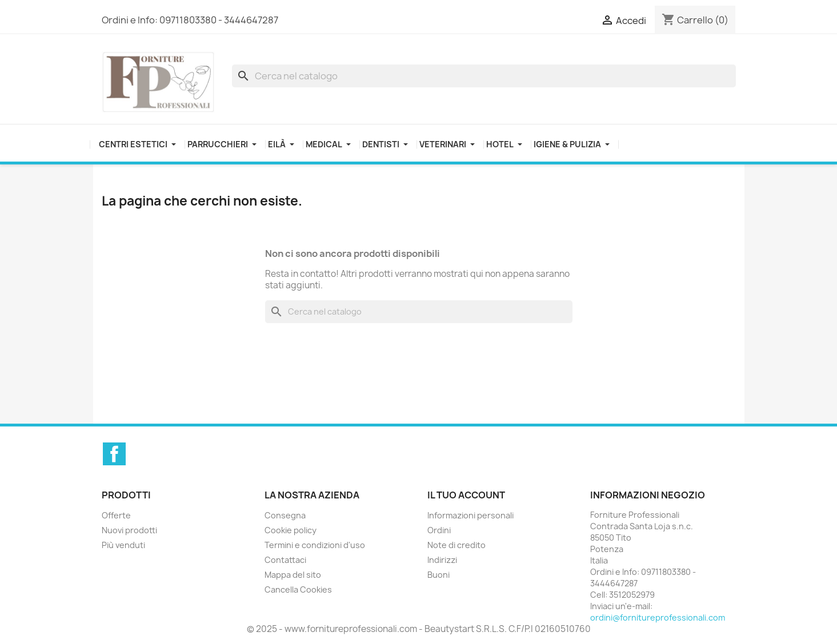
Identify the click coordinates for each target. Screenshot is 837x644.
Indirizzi (442, 560)
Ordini (439, 530)
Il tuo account (466, 495)
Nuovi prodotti (129, 530)
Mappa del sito (293, 575)
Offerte (116, 515)
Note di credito (456, 545)
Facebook (114, 454)
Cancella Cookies (298, 589)
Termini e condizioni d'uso (315, 545)
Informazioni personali (470, 515)
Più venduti (123, 545)
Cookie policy (291, 530)
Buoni (438, 575)
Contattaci (285, 560)
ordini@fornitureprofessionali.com (658, 617)
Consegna (285, 515)
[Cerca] (484, 76)
